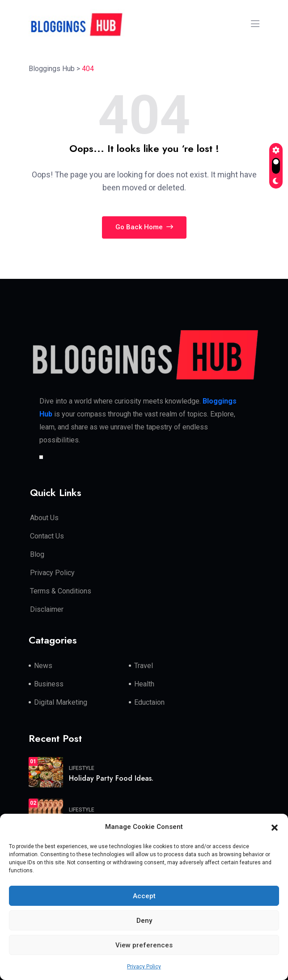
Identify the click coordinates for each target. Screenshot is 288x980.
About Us (44, 518)
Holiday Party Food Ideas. (111, 778)
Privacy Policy (144, 967)
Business (49, 684)
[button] (275, 827)
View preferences (144, 945)
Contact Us (47, 536)
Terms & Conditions (61, 591)
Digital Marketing (61, 702)
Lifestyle (82, 768)
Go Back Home (144, 227)
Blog (37, 554)
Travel (144, 666)
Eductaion (149, 702)
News (43, 666)
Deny (144, 921)
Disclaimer (47, 609)
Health (144, 684)
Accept (144, 896)
